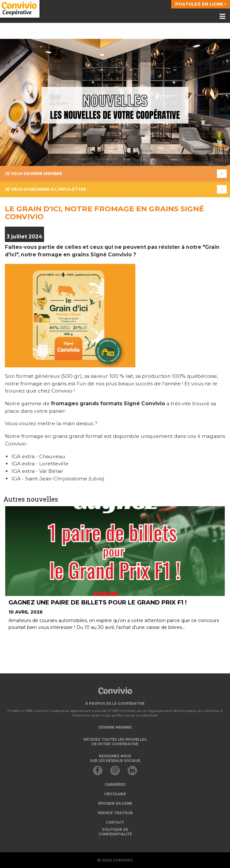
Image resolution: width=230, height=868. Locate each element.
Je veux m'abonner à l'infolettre (116, 189)
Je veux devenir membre (116, 174)
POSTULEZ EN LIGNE (201, 4)
